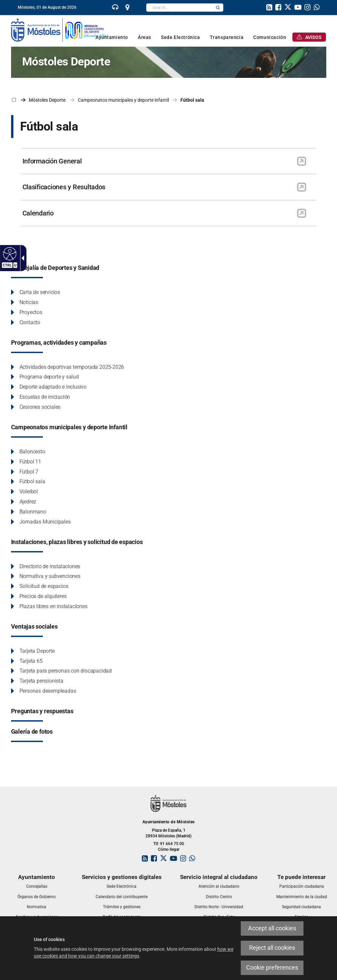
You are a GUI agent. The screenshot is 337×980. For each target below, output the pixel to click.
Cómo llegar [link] (169, 849)
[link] (115, 8)
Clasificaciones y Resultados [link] (64, 187)
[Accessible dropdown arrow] (21, 258)
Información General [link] (52, 161)
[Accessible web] (9, 253)
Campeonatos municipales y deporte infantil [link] (123, 100)
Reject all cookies (272, 948)
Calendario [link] (38, 213)
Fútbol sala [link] (192, 100)
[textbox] (180, 8)
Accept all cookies (272, 928)
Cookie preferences (272, 968)
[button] (218, 8)
